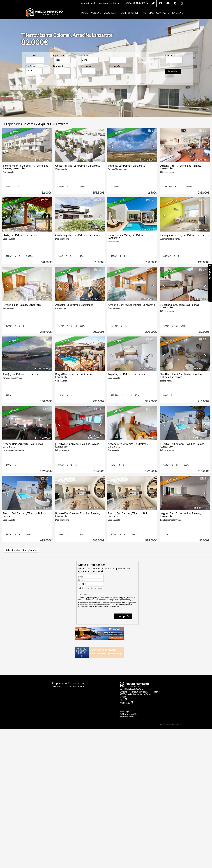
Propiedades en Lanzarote (68, 683)
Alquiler (111, 13)
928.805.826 (126, 703)
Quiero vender (130, 13)
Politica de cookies (127, 717)
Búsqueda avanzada (35, 78)
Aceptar (93, 594)
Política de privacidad (97, 594)
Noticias (148, 13)
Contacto (163, 13)
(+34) (123, 700)
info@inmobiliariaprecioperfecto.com (102, 3)
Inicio (85, 13)
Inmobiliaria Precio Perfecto (131, 689)
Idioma (177, 13)
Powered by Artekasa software (171, 725)
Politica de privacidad (129, 714)
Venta (96, 13)
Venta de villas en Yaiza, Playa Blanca (68, 686)
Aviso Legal (124, 712)
